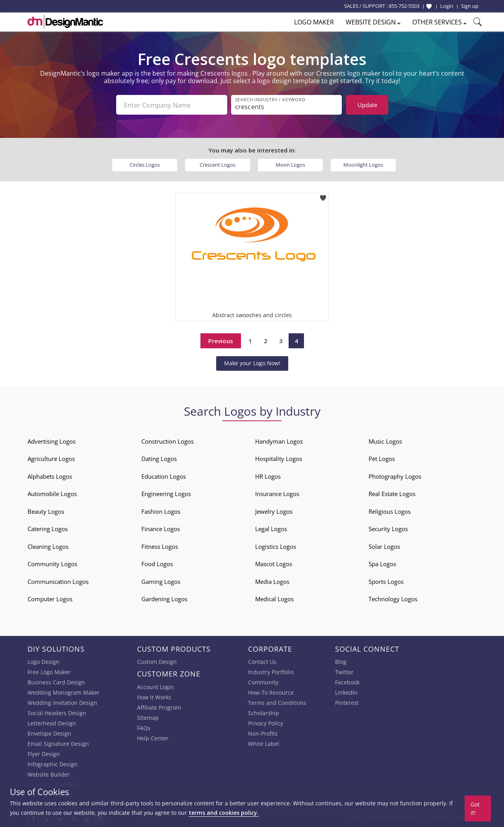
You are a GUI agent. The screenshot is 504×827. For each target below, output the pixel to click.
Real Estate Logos (392, 494)
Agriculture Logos (51, 459)
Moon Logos (290, 165)
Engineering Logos (166, 494)
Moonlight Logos (363, 165)
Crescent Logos (218, 165)
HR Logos (268, 476)
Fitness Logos (160, 546)
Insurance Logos (277, 494)
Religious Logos (390, 511)
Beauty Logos (46, 511)
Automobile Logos (52, 494)
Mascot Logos (274, 564)
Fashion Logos (161, 511)
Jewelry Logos (274, 511)
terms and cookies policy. (224, 813)
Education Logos (164, 476)
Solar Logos (384, 546)
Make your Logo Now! (252, 363)
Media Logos (272, 582)
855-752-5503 (404, 6)
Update (367, 105)
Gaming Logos (161, 582)
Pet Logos (382, 459)
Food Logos (157, 564)
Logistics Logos (276, 546)
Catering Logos (48, 529)
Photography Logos (395, 476)
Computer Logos (50, 599)
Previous (221, 341)
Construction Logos (168, 441)
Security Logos (388, 529)
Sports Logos (386, 582)
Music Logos (385, 441)
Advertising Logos (52, 441)
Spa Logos (382, 564)
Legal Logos (271, 529)
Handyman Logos (279, 441)
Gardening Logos (164, 599)
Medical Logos (274, 599)
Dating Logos (159, 459)
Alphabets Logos (50, 476)
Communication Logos (58, 582)
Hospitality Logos (279, 459)
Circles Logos (145, 165)
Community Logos (52, 564)
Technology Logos (393, 599)
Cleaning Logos (48, 546)
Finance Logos (161, 529)
